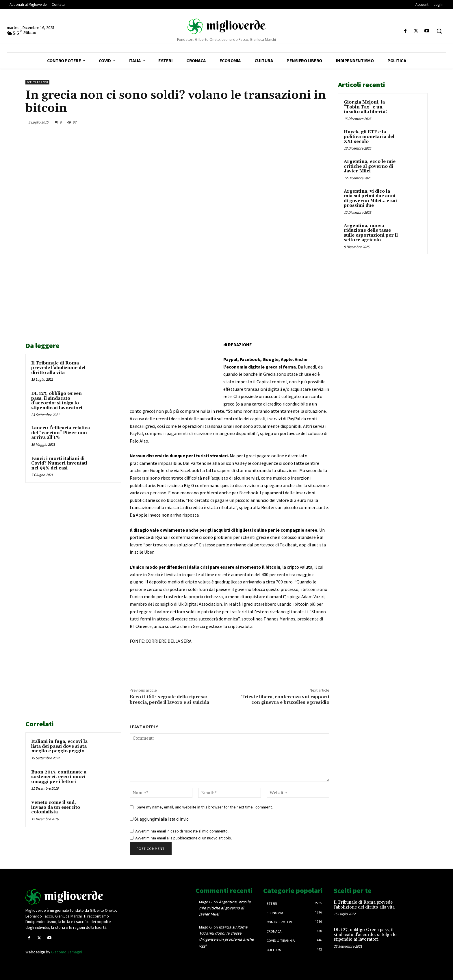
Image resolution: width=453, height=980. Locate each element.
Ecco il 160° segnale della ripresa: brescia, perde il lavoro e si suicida (169, 700)
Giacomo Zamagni (67, 952)
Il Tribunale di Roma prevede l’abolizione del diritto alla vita (58, 368)
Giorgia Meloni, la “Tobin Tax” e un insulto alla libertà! (365, 107)
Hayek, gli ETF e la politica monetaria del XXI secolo (369, 137)
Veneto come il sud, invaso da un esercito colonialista (56, 807)
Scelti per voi (37, 82)
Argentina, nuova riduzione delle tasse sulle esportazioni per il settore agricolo (371, 233)
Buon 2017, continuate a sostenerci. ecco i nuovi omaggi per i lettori (59, 777)
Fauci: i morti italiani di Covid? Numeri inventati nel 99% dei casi (59, 463)
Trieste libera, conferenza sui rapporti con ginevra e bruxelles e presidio (285, 700)
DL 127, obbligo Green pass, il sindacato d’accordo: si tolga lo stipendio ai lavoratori (57, 401)
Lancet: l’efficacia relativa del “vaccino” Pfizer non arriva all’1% (61, 433)
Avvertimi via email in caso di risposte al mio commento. (182, 831)
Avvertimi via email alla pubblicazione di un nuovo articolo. (184, 838)
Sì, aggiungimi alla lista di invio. (160, 819)
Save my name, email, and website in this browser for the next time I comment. (205, 807)
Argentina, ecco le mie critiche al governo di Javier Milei (370, 166)
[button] (439, 31)
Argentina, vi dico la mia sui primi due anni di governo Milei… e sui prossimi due (370, 199)
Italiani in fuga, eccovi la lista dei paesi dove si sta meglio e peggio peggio (59, 746)
